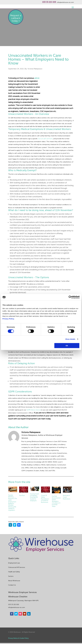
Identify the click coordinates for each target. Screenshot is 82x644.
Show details (70, 339)
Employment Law (14, 563)
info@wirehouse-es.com (65, 2)
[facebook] (12, 614)
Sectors (11, 576)
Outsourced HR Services (17, 567)
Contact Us (12, 585)
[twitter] (15, 525)
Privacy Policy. (8, 319)
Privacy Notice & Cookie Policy (18, 638)
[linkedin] (10, 525)
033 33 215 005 (49, 2)
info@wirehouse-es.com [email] (17, 607)
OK (67, 346)
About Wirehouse (14, 581)
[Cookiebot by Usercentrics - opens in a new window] (70, 297)
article (37, 78)
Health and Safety (14, 572)
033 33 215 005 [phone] (14, 605)
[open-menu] (72, 6)
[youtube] (25, 614)
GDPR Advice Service (34, 410)
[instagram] (20, 614)
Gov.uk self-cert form (45, 139)
